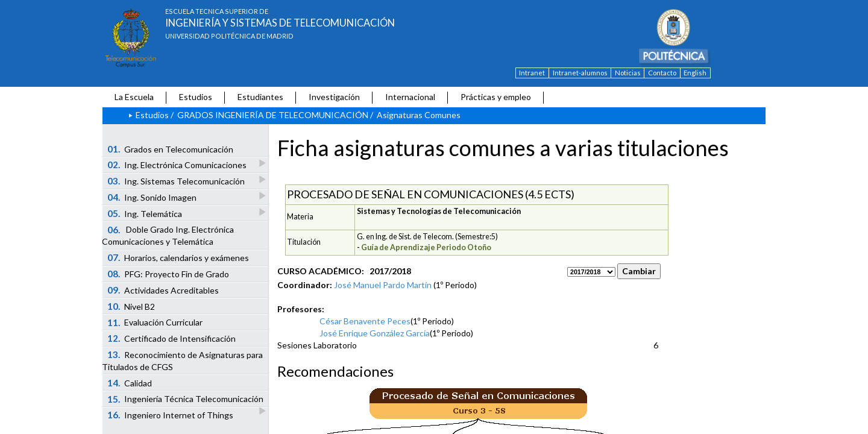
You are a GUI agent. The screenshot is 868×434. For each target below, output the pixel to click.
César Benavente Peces (365, 321)
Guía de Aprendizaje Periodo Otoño (426, 247)
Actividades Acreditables (163, 290)
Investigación (334, 97)
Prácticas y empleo (496, 97)
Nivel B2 (131, 306)
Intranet (532, 73)
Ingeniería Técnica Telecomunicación (186, 400)
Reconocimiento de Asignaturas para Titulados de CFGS (182, 360)
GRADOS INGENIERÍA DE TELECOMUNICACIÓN (273, 115)
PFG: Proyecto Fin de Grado (168, 274)
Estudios (196, 97)
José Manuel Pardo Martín (383, 285)
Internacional (410, 97)
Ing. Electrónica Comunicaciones (178, 164)
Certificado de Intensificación (172, 338)
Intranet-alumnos (580, 73)
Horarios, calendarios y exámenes (178, 257)
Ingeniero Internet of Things (171, 415)
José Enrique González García (375, 333)
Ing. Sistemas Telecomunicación (177, 181)
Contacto (662, 73)
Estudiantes (260, 97)
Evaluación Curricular (155, 322)
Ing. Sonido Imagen (153, 197)
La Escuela (134, 97)
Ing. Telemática (146, 213)
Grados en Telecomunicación (171, 149)
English (695, 73)
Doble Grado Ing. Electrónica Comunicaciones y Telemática (168, 236)
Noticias (628, 73)
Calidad (130, 383)
